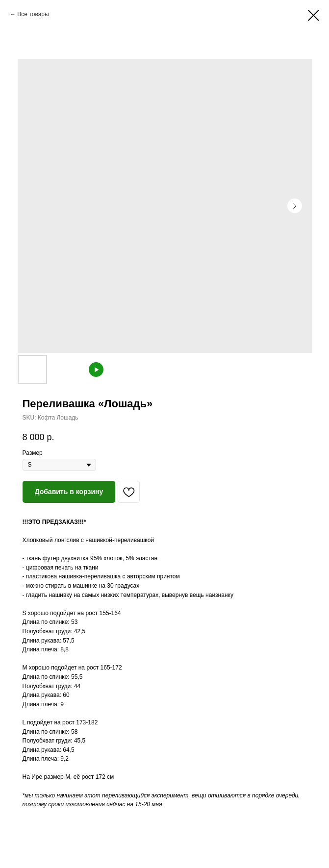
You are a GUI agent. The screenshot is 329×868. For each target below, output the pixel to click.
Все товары (33, 14)
